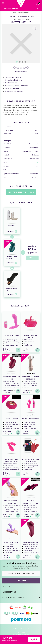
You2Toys (25, 19)
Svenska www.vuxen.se (21, 634)
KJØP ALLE (32, 258)
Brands (20, 13)
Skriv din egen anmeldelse (21, 192)
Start (15, 13)
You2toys (26, 13)
